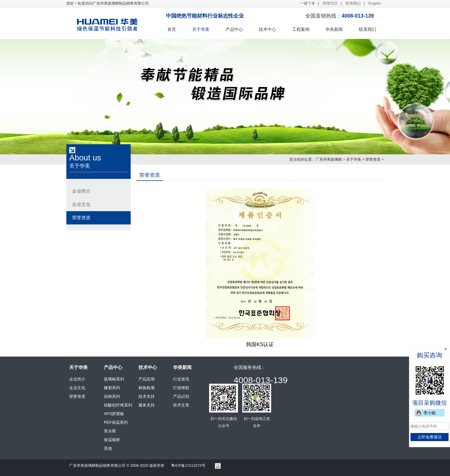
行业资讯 (181, 379)
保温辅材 (112, 440)
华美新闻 (334, 29)
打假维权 (181, 388)
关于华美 (201, 29)
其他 (108, 448)
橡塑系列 (112, 388)
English (375, 3)
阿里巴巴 (330, 3)
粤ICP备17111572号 (188, 465)
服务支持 (147, 405)
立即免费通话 (430, 437)
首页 (172, 29)
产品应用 (147, 379)
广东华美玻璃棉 (329, 159)
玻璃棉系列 (114, 379)
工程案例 (301, 29)
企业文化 (81, 204)
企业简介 (81, 191)
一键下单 (307, 3)
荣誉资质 (373, 159)
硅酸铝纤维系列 (118, 405)
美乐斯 (110, 431)
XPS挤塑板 (114, 414)
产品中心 (234, 29)
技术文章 (181, 405)
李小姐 (430, 413)
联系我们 (353, 3)
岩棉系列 (112, 396)
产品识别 (181, 396)
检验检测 (147, 388)
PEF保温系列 (116, 422)
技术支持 (147, 396)
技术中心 (267, 29)
